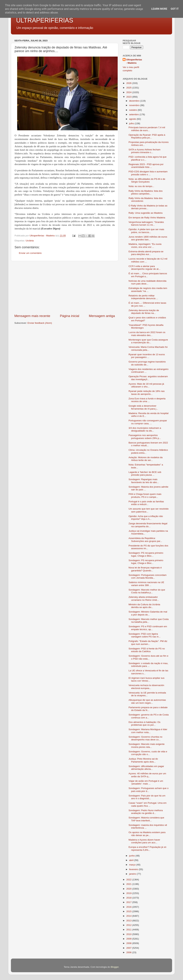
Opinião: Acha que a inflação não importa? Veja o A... (146, 518)
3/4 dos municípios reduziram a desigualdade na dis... (145, 429)
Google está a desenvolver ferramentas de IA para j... (143, 407)
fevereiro (134, 869)
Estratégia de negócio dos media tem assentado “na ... (148, 290)
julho (132, 123)
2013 (129, 921)
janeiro (133, 874)
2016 (129, 907)
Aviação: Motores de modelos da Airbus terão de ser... (146, 459)
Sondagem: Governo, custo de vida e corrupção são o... (148, 753)
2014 (129, 916)
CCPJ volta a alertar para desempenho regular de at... (145, 268)
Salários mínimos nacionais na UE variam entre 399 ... (146, 584)
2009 (129, 939)
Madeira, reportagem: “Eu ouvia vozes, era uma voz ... (145, 245)
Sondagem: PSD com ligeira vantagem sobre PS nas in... (145, 635)
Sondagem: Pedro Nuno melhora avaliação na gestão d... (146, 812)
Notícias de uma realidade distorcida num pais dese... (147, 282)
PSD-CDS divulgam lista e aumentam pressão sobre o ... (148, 173)
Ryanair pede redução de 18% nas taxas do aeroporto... (147, 393)
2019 (129, 893)
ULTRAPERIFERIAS (45, 20)
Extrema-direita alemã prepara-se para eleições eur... (146, 253)
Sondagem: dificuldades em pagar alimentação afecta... (146, 768)
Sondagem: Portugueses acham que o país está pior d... (149, 790)
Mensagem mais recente (32, 316)
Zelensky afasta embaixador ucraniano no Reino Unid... (144, 598)
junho (132, 856)
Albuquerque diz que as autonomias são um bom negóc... (147, 701)
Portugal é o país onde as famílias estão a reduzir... (146, 503)
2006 (129, 952)
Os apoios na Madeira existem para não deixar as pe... (147, 834)
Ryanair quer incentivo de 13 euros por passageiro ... (147, 356)
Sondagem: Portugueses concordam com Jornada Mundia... (148, 576)
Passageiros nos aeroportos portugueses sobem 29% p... (145, 437)
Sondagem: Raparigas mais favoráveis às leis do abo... (144, 481)
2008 (129, 943)
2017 (129, 902)
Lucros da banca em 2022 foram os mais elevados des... (147, 334)
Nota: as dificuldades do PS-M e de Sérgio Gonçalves (147, 180)
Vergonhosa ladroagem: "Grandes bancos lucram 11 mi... (146, 223)
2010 (129, 934)
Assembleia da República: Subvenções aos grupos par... (145, 540)
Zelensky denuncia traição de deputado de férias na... (144, 312)
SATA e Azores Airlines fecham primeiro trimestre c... (145, 151)
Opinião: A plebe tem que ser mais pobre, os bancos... (146, 231)
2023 (129, 97)
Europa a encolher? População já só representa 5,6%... (147, 848)
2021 (129, 884)
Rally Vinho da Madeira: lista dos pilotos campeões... (146, 192)
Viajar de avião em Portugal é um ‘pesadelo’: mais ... (146, 782)
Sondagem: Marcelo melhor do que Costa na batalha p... (147, 591)
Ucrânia (30, 241)
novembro (135, 105)
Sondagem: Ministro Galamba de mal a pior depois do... (148, 613)
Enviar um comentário (30, 253)
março (133, 865)
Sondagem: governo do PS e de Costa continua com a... (149, 716)
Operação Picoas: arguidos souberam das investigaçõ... (148, 378)
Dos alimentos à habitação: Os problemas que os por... (145, 723)
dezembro (135, 101)
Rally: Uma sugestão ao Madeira (146, 213)
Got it (175, 9)
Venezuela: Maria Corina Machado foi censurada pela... (148, 348)
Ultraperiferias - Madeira (134, 61)
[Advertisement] (65, 287)
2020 (129, 889)
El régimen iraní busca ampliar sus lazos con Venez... (147, 679)
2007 (129, 948)
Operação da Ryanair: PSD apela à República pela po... (147, 136)
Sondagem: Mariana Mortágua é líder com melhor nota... (148, 731)
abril (132, 860)
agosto (133, 119)
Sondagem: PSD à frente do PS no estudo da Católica (147, 650)
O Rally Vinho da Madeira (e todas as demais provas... (148, 207)
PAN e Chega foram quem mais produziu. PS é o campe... (145, 495)
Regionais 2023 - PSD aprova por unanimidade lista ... (146, 166)
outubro (133, 110)
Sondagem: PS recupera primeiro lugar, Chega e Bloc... (146, 554)
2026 (129, 83)
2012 (129, 925)
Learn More (159, 9)
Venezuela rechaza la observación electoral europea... (146, 687)
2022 (129, 880)
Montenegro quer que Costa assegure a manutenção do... (148, 341)
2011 (129, 930)
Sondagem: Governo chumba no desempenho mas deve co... (145, 738)
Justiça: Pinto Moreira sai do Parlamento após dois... (143, 760)
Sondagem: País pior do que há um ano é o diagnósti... (147, 797)
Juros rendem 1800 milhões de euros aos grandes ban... (148, 238)
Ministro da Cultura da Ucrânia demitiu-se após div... (144, 606)
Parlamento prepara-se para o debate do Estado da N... (148, 709)
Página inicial (70, 316)
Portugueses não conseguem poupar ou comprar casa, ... (148, 422)
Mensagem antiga (102, 316)
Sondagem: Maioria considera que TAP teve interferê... (146, 819)
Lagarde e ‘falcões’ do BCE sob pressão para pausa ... (145, 473)
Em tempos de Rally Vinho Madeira (147, 218)
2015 (129, 911)
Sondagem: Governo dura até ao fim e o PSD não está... (149, 657)
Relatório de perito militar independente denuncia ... (143, 297)
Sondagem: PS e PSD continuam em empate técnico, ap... (148, 628)
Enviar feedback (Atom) (40, 323)
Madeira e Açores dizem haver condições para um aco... (144, 841)
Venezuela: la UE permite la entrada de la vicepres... (147, 694)
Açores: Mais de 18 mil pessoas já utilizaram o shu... (146, 385)
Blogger (115, 967)
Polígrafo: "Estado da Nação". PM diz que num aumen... (148, 643)
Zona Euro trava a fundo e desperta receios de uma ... (147, 400)
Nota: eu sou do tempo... (141, 186)
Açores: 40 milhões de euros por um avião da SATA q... (147, 775)
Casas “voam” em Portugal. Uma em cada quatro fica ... (148, 804)
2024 (129, 92)
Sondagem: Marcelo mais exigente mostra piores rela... (147, 745)
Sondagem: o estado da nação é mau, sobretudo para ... (148, 665)
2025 (129, 88)
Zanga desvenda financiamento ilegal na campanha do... (148, 525)
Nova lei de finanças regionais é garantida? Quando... (145, 569)
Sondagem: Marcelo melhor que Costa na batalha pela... (149, 621)
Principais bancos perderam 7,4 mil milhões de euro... (147, 129)
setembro (134, 114)
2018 (129, 898)
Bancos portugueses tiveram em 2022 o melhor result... (148, 444)
